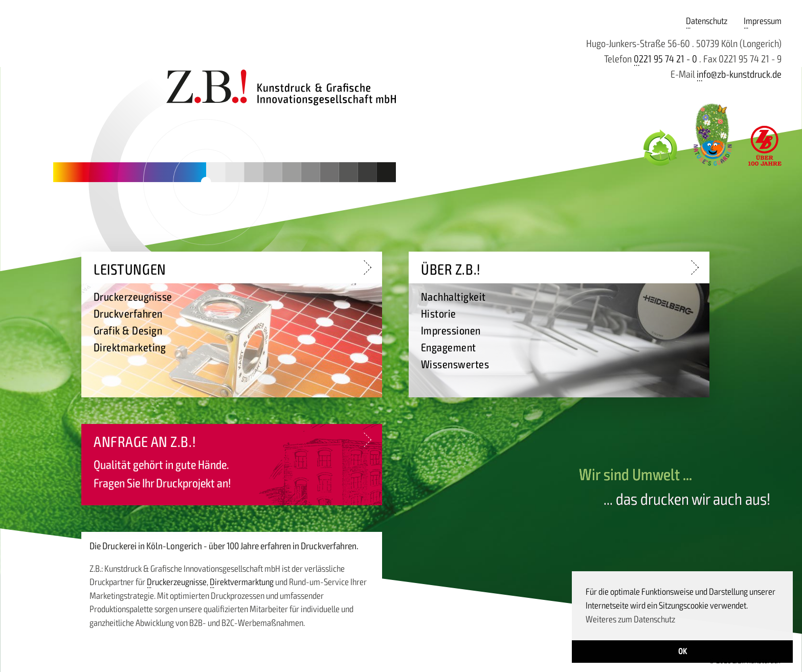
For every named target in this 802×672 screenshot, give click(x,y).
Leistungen (130, 270)
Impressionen (451, 331)
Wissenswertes (455, 365)
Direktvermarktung (242, 582)
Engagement (449, 348)
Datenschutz (707, 21)
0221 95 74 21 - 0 (665, 59)
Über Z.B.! (451, 270)
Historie (439, 314)
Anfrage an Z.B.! (145, 442)
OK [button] (683, 652)
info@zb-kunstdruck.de (739, 74)
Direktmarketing (130, 348)
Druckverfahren (128, 314)
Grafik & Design (128, 331)
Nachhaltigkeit (453, 297)
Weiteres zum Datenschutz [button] (630, 619)
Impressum (763, 21)
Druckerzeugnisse (177, 582)
